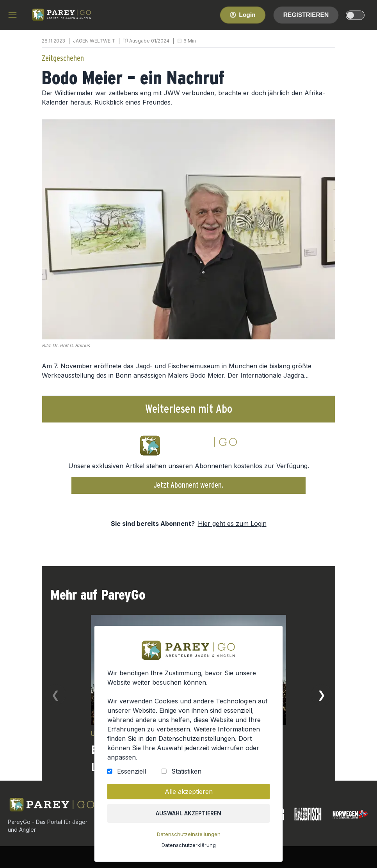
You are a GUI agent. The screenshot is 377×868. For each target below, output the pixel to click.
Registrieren (306, 15)
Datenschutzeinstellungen (188, 836)
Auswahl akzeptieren (189, 816)
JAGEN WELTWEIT (94, 41)
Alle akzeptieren (188, 795)
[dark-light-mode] (355, 15)
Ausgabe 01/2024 (149, 41)
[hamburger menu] (12, 15)
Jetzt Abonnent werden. (189, 485)
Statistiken (186, 775)
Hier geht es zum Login (232, 524)
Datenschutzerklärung (188, 847)
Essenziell (132, 775)
